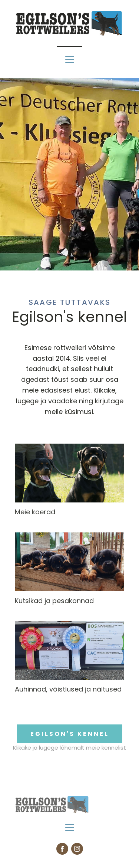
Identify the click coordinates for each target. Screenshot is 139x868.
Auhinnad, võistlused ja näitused (68, 689)
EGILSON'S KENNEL (70, 734)
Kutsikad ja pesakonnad (54, 601)
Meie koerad (35, 512)
